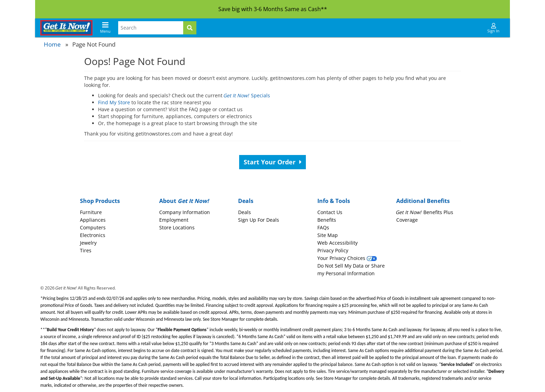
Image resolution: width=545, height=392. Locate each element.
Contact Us (330, 212)
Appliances (93, 220)
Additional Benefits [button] (423, 201)
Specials (247, 95)
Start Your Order (273, 162)
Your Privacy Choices (347, 258)
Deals (245, 212)
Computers (93, 227)
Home (52, 44)
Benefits (327, 220)
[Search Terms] (151, 28)
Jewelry (88, 243)
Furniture (91, 212)
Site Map (328, 235)
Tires (86, 250)
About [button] (184, 201)
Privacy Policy (333, 250)
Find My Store (114, 102)
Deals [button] (246, 201)
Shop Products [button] (100, 201)
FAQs (323, 227)
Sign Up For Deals (259, 220)
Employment (174, 220)
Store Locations (177, 227)
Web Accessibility (337, 243)
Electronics (93, 235)
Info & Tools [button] (334, 201)
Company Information (185, 212)
